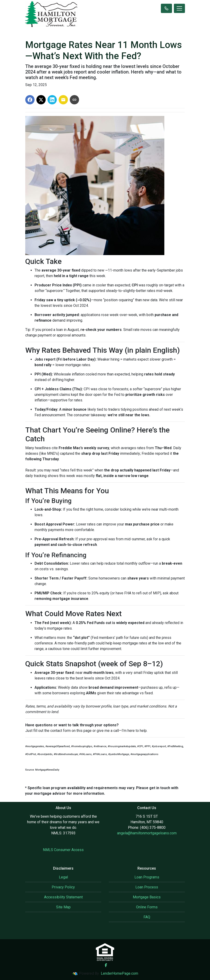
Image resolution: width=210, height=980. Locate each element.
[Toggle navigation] (179, 8)
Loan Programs (147, 877)
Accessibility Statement (63, 897)
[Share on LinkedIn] (52, 100)
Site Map (63, 907)
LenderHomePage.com (119, 973)
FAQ (147, 917)
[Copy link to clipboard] (74, 100)
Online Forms (147, 907)
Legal (63, 877)
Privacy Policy (63, 887)
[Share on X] (41, 100)
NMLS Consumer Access (63, 850)
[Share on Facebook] (30, 100)
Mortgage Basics (147, 897)
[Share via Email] (63, 100)
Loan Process (147, 887)
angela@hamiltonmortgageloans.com (147, 833)
